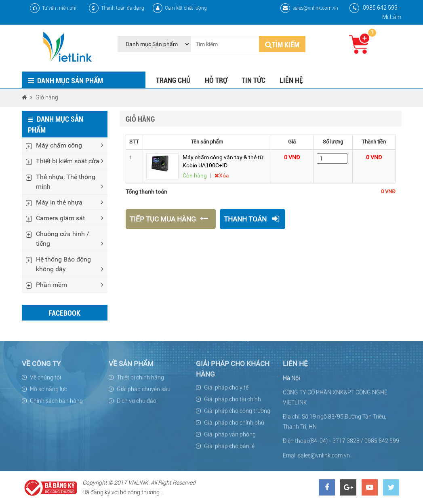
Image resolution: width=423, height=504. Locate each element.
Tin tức (254, 80)
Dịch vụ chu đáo (137, 404)
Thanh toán (251, 219)
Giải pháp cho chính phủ (234, 426)
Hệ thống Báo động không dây (70, 264)
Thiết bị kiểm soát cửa (70, 161)
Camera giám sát (70, 218)
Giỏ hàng (47, 97)
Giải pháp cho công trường (237, 414)
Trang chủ (173, 80)
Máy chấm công (70, 145)
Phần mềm (70, 285)
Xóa (222, 175)
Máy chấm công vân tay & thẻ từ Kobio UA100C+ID (223, 161)
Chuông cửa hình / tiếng (70, 239)
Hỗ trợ (216, 80)
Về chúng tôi (45, 380)
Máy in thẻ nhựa (70, 202)
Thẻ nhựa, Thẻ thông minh (70, 182)
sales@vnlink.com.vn (309, 8)
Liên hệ (291, 80)
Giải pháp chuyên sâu (144, 392)
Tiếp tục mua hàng (170, 219)
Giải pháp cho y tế (226, 390)
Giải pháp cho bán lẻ (229, 449)
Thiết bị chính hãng (140, 380)
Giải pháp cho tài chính (233, 402)
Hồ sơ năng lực (48, 392)
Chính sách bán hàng (56, 404)
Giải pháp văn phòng (230, 437)
